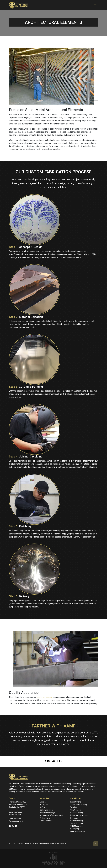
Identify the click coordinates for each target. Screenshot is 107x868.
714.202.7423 (20, 802)
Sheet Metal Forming (79, 805)
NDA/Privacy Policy (58, 843)
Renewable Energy (47, 813)
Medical (43, 802)
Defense (43, 807)
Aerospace (44, 805)
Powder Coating (77, 813)
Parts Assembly (77, 821)
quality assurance (45, 697)
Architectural (45, 818)
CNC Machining (76, 826)
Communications (47, 810)
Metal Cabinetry (46, 821)
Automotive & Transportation (51, 815)
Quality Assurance (78, 831)
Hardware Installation (79, 815)
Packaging (75, 829)
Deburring (74, 818)
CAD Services (76, 810)
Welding (74, 807)
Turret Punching (77, 823)
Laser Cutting (76, 802)
